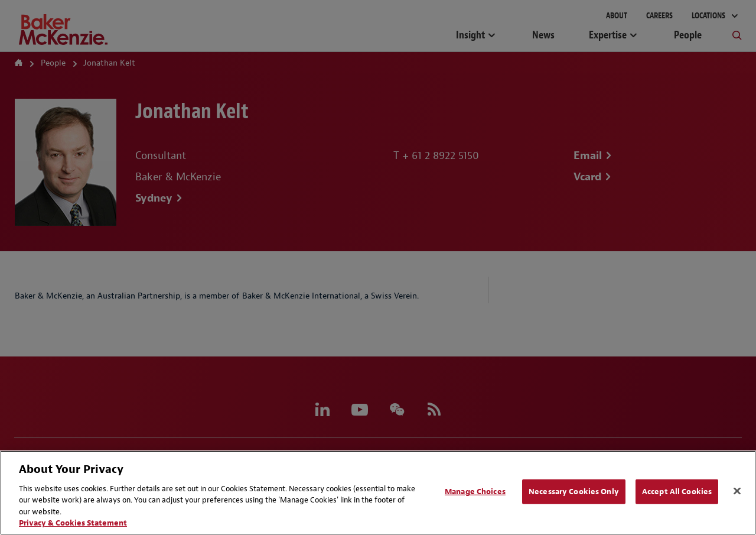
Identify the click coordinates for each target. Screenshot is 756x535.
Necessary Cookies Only (574, 492)
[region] (378, 493)
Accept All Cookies (677, 492)
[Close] (737, 491)
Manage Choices (475, 492)
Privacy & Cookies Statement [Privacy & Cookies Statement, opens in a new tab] (73, 523)
